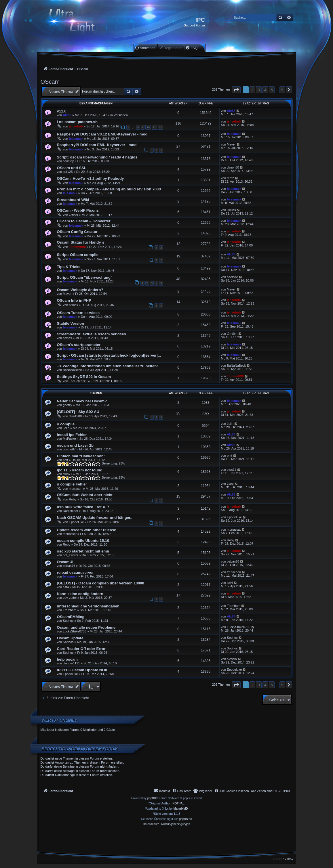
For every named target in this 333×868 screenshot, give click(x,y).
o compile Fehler (72, 484)
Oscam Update (70, 638)
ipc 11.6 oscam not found (80, 470)
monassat (70, 534)
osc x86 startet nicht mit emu (83, 551)
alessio (232, 659)
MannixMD (181, 809)
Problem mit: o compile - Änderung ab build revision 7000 (109, 189)
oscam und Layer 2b (75, 445)
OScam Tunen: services (78, 313)
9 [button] (282, 90)
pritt (65, 460)
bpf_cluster (71, 555)
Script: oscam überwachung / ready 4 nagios (97, 157)
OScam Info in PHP (74, 300)
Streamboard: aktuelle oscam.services (92, 334)
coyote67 (69, 449)
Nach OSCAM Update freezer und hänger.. (95, 518)
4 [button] (265, 90)
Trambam (70, 610)
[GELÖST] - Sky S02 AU (78, 412)
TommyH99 (77, 247)
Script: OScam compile (78, 255)
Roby (73, 499)
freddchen (234, 572)
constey (68, 161)
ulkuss (231, 210)
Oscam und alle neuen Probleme (86, 627)
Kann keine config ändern (80, 594)
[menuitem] (145, 48)
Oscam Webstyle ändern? (80, 290)
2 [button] (252, 90)
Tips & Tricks (69, 267)
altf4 (66, 587)
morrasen (75, 489)
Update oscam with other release (87, 530)
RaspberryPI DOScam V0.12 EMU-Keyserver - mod (102, 134)
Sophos (68, 621)
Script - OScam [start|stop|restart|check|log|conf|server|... (109, 355)
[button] (236, 90)
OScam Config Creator (77, 232)
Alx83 (67, 115)
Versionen (121, 115)
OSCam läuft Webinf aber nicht (85, 495)
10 (148, 127)
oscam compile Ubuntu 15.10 (83, 541)
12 (160, 127)
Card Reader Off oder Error (81, 649)
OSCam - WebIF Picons (78, 210)
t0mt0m (232, 334)
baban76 (69, 566)
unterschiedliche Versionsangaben (88, 606)
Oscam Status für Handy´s (81, 242)
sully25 (68, 172)
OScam (50, 82)
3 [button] (259, 90)
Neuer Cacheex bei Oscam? (82, 401)
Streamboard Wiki (73, 200)
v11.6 (62, 111)
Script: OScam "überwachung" (85, 277)
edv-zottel (70, 598)
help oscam (67, 659)
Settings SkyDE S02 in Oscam (84, 377)
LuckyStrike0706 (74, 631)
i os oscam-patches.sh (77, 122)
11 (154, 127)
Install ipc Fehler (72, 435)
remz (230, 178)
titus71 (67, 474)
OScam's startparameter (79, 345)
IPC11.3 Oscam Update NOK (82, 670)
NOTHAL (178, 803)
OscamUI (65, 562)
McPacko (69, 439)
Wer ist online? (60, 720)
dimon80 (233, 167)
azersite (232, 277)
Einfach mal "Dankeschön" (81, 456)
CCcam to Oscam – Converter (84, 221)
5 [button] (272, 90)
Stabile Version (71, 323)
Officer (73, 215)
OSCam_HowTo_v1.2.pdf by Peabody (91, 178)
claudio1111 (71, 663)
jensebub (76, 126)
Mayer (231, 144)
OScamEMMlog (71, 617)
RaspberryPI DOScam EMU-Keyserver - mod (97, 145)
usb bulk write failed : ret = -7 (83, 507)
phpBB (152, 798)
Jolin (66, 428)
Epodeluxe (76, 522)
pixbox (73, 305)
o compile (66, 424)
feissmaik (76, 139)
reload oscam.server (75, 572)
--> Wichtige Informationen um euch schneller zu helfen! (107, 366)
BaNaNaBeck (72, 370)
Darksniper (70, 511)
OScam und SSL (72, 168)
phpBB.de (186, 819)
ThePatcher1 (78, 381)
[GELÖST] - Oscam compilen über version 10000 (101, 583)
